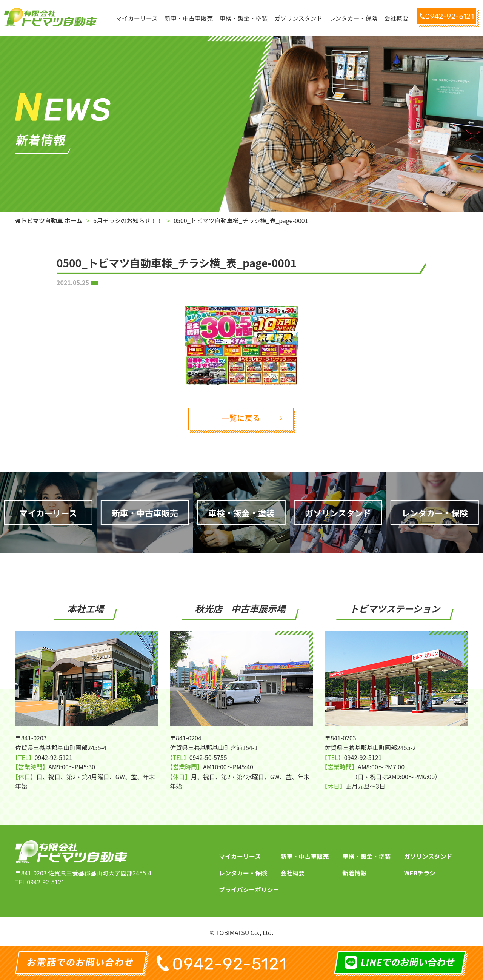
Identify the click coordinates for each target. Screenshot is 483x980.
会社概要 (293, 873)
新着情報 (354, 873)
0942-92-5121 (46, 882)
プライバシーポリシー (249, 889)
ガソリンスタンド (428, 856)
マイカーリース (240, 856)
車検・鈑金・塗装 (366, 856)
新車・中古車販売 (305, 856)
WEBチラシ (420, 873)
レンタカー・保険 (243, 873)
